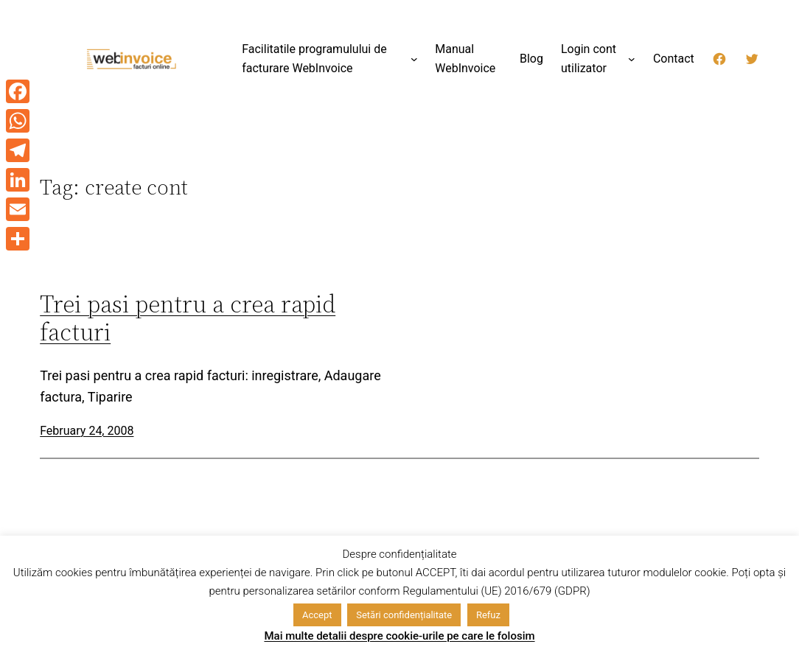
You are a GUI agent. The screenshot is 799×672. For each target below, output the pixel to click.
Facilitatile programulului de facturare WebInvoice (314, 59)
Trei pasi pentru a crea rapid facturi (188, 318)
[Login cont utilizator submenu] (632, 59)
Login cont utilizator (589, 59)
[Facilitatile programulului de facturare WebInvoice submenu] (414, 59)
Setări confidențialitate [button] (404, 615)
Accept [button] (317, 615)
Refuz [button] (488, 615)
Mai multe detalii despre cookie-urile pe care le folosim (399, 636)
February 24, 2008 (87, 431)
